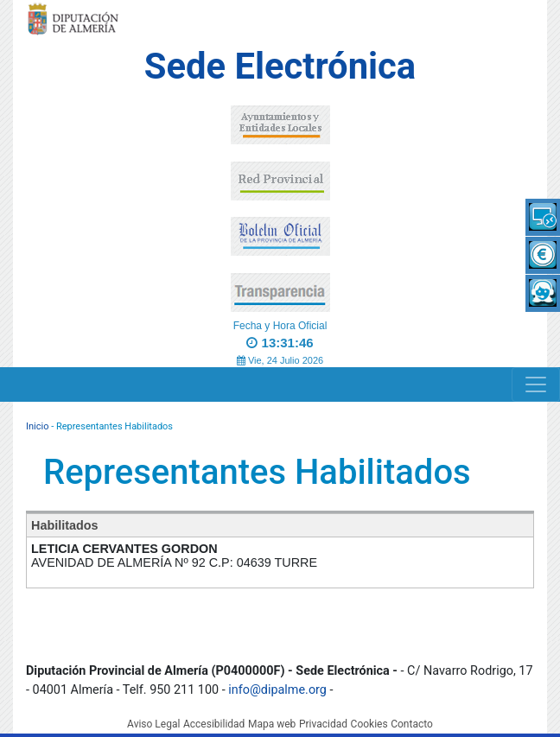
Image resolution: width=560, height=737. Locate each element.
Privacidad (323, 724)
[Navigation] (536, 384)
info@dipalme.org (277, 690)
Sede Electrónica (280, 66)
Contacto (412, 724)
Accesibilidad (214, 724)
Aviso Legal (153, 724)
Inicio (37, 426)
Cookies (369, 724)
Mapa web (272, 724)
